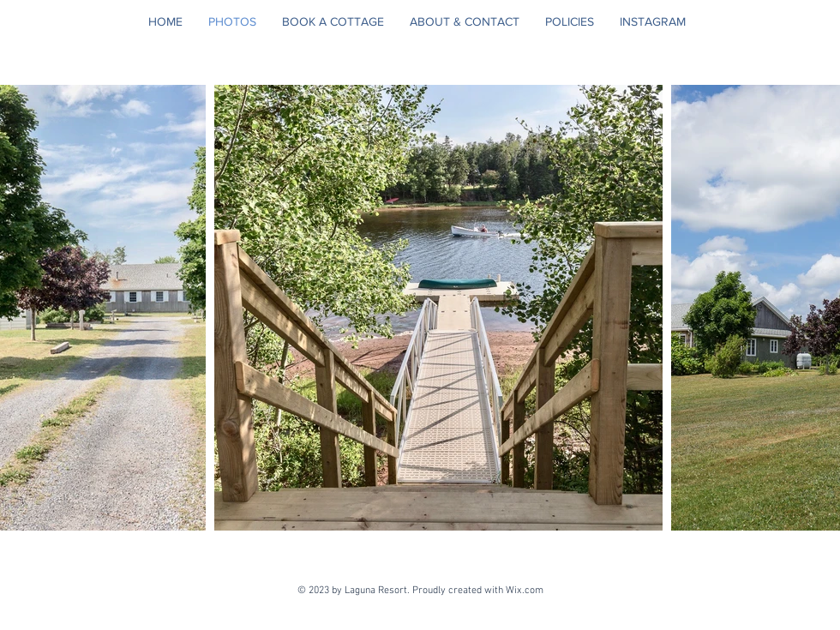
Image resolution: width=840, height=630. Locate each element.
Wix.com (527, 591)
